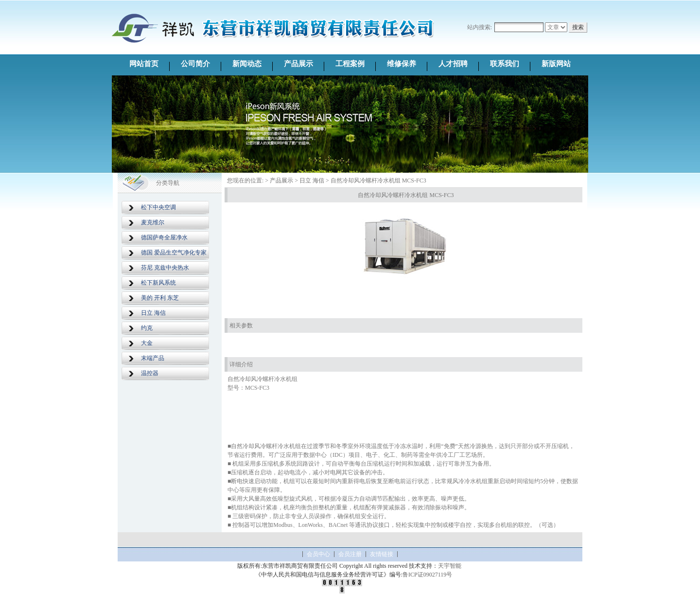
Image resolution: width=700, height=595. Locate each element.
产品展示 (298, 64)
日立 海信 (153, 313)
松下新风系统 (158, 283)
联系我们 (505, 64)
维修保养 (402, 64)
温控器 (150, 373)
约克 (147, 328)
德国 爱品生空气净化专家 (174, 252)
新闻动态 (247, 64)
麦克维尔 (153, 222)
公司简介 (195, 64)
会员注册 (350, 554)
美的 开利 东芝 (160, 298)
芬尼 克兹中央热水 (165, 268)
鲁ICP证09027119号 (427, 575)
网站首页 (144, 64)
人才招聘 (453, 64)
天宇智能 (450, 566)
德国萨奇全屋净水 (164, 237)
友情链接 (382, 554)
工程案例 (350, 64)
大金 (147, 343)
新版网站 (556, 64)
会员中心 (318, 554)
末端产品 (153, 358)
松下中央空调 (158, 207)
